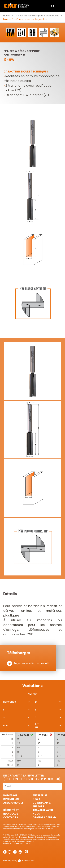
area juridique (13, 803)
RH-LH (37, 726)
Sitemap (28, 843)
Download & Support (42, 805)
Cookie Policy (19, 843)
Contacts (11, 817)
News (36, 799)
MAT (6, 725)
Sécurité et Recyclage (11, 812)
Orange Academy (44, 817)
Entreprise (40, 795)
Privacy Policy (8, 843)
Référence (10, 702)
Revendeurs (11, 799)
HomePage (10, 795)
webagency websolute (18, 861)
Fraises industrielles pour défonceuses (37, 16)
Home (7, 16)
